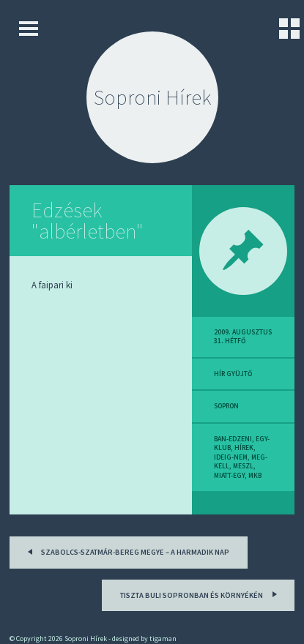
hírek (244, 448)
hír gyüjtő (233, 374)
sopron (226, 406)
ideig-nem (231, 457)
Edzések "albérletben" (88, 221)
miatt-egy (229, 476)
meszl (243, 466)
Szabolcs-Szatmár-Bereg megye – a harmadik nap (126, 551)
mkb (255, 476)
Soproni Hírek (152, 97)
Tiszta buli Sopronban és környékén (201, 593)
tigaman (163, 639)
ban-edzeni (233, 439)
